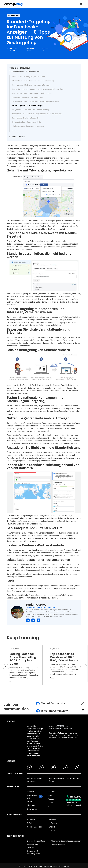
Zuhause (31, 792)
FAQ (50, 806)
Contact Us (32, 809)
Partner (51, 799)
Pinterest (53, 819)
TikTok (30, 823)
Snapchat (53, 827)
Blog (50, 795)
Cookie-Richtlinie (58, 845)
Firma (29, 802)
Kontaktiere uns (32, 797)
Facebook (31, 819)
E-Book (51, 803)
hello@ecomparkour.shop (65, 728)
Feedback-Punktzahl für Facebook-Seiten (64, 780)
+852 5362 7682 (62, 726)
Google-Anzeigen (35, 827)
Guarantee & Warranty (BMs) (34, 852)
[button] (81, 4)
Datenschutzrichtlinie (36, 841)
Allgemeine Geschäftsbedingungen (66, 841)
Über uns (31, 805)
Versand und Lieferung (33, 846)
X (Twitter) (54, 823)
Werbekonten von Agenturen (35, 780)
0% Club (52, 792)
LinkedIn (52, 831)
